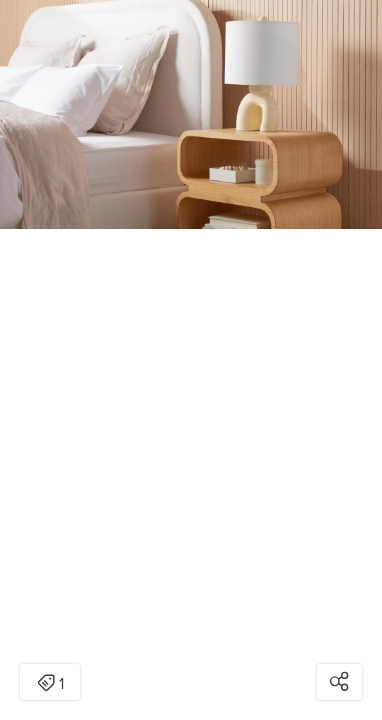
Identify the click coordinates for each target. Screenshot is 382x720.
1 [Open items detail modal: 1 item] (50, 684)
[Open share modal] (339, 682)
